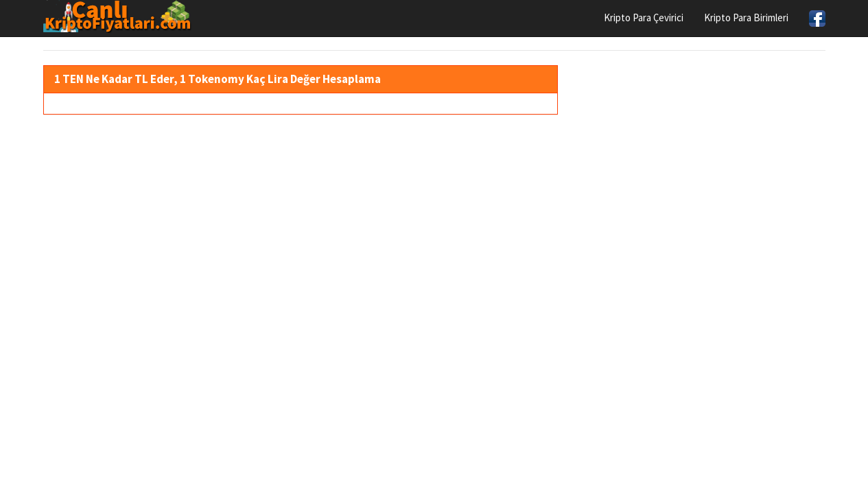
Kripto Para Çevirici (644, 17)
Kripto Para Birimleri (746, 17)
